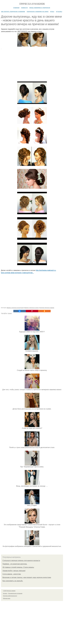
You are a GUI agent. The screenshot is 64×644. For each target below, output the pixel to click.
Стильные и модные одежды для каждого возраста (21, 561)
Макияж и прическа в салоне (32, 308)
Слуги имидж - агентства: (12, 574)
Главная (16, 8)
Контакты (5, 593)
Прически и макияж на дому (38, 11)
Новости (24, 8)
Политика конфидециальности (10, 596)
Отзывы (59, 11)
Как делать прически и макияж (13, 11)
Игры (52, 11)
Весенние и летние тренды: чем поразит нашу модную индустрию (27, 577)
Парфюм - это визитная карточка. (15, 564)
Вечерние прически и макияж (47, 308)
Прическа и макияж (32, 4)
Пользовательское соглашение (15, 593)
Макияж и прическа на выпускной (15, 308)
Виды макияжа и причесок (40, 8)
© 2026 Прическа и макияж (9, 591)
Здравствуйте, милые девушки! (14, 571)
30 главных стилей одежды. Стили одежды (18, 567)
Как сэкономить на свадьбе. (13, 581)
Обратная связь (7, 598)
